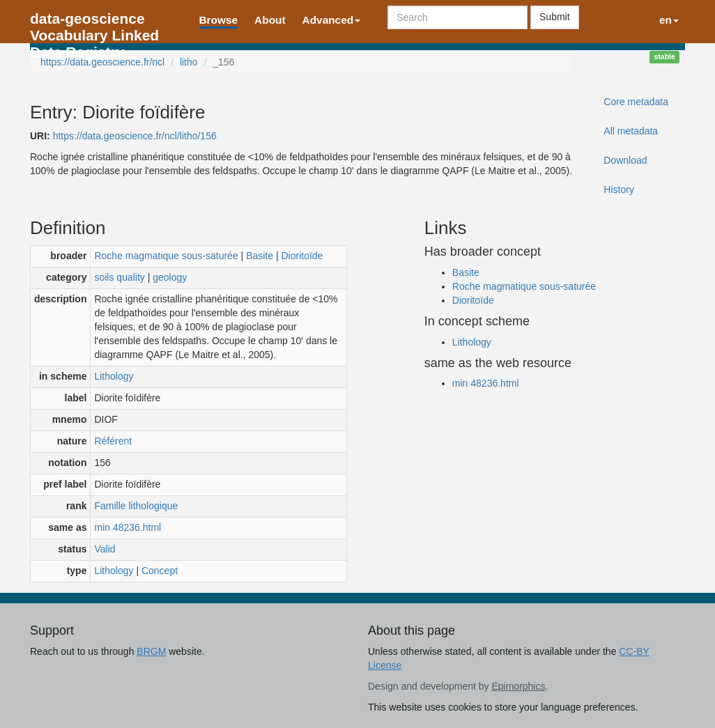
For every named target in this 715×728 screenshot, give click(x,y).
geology (170, 277)
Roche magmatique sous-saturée (166, 256)
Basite (260, 256)
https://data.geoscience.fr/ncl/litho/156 (135, 136)
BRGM (151, 651)
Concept (160, 571)
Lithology (114, 376)
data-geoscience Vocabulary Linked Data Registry (94, 23)
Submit (555, 17)
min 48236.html (128, 527)
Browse (219, 20)
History (619, 189)
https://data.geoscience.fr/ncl (102, 62)
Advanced (332, 20)
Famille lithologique (136, 506)
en (669, 20)
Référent (113, 441)
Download (625, 160)
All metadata (631, 131)
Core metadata (636, 102)
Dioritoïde (302, 256)
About (270, 20)
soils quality (119, 277)
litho (189, 62)
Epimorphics (518, 686)
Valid (105, 549)
